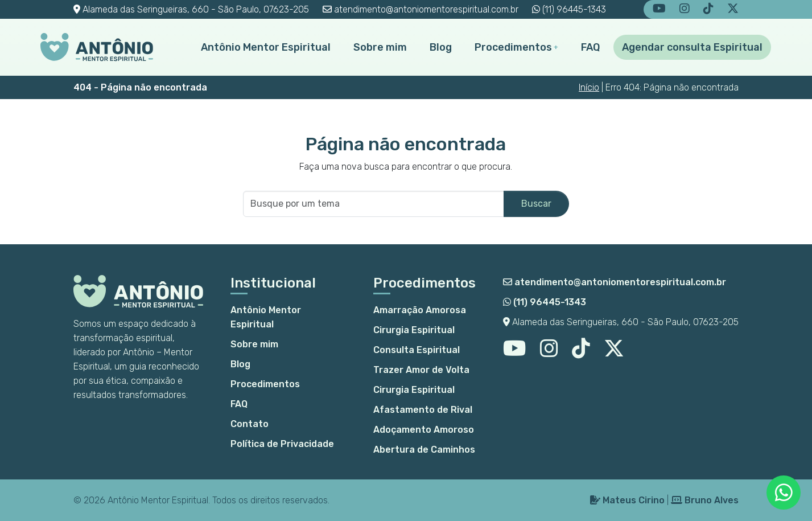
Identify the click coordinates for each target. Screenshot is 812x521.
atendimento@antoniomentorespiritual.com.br (421, 9)
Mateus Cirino (627, 500)
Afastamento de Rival (423, 410)
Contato (250, 424)
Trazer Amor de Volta (421, 370)
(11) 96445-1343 (569, 9)
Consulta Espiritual (417, 350)
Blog (441, 47)
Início (589, 87)
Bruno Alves (705, 500)
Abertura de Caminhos (424, 450)
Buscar (536, 204)
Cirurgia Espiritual (414, 330)
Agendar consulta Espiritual (692, 47)
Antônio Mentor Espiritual (266, 47)
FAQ (590, 47)
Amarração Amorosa (420, 310)
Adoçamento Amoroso (424, 430)
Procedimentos (513, 47)
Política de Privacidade (282, 444)
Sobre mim (380, 47)
